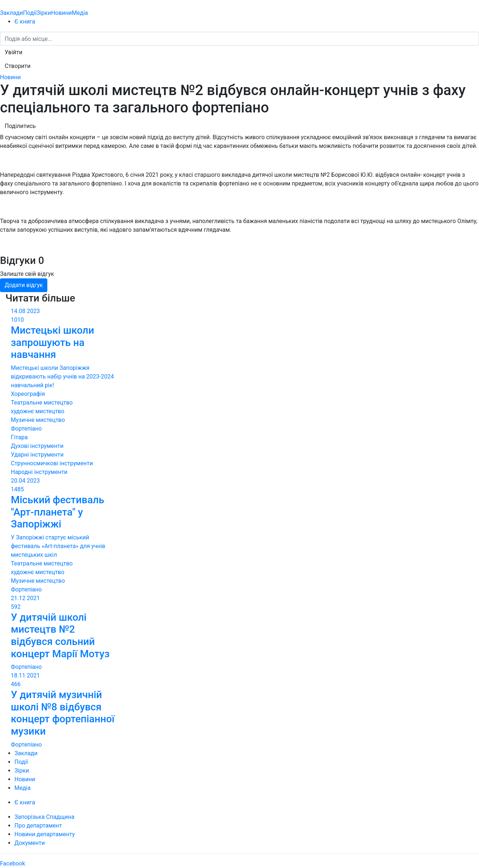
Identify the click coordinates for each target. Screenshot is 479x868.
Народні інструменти (39, 472)
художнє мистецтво (38, 411)
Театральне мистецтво (42, 403)
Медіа (80, 13)
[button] (14, 52)
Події (30, 13)
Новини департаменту (45, 834)
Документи (30, 843)
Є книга (25, 22)
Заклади (12, 13)
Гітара (19, 437)
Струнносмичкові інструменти (52, 463)
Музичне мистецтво (38, 420)
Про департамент (38, 826)
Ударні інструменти (37, 455)
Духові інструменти (37, 446)
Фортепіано (26, 429)
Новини (61, 13)
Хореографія (28, 394)
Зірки (44, 13)
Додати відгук (24, 285)
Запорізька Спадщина (44, 817)
